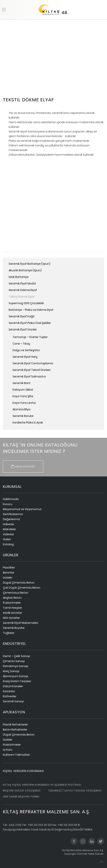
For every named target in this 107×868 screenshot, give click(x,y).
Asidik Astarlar (12, 613)
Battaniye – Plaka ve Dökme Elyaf (31, 310)
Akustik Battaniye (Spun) (25, 270)
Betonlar (9, 573)
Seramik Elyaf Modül (22, 283)
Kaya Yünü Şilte (23, 396)
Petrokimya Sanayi (16, 666)
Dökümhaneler (13, 686)
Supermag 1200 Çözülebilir (26, 303)
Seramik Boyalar (14, 628)
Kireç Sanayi (11, 671)
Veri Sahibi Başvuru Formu (21, 797)
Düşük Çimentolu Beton (19, 583)
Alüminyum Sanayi (16, 676)
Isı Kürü (8, 750)
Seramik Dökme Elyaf (23, 290)
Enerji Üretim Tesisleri (17, 681)
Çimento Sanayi (14, 661)
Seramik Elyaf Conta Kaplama (33, 363)
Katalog (8, 544)
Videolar (8, 534)
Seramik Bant (21, 383)
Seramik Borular (23, 416)
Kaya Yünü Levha (24, 403)
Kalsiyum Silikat (23, 390)
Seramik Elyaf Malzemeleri (21, 623)
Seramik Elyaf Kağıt (22, 316)
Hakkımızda (11, 499)
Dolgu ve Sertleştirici (26, 350)
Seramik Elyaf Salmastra (29, 376)
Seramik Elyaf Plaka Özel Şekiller (30, 323)
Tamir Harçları (12, 608)
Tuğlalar (9, 633)
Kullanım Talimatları (16, 755)
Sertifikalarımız (13, 514)
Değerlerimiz (11, 519)
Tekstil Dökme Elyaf (22, 297)
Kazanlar (9, 691)
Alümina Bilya (21, 409)
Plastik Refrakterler (15, 725)
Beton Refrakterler (15, 730)
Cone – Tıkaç (21, 344)
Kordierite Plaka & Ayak (28, 422)
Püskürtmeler (12, 603)
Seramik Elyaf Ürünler (23, 329)
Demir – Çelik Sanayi (16, 656)
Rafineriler (10, 696)
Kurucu (8, 504)
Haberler (9, 524)
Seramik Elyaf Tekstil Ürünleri (32, 370)
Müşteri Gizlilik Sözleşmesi (22, 791)
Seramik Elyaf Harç (25, 357)
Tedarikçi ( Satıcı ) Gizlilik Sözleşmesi (75, 791)
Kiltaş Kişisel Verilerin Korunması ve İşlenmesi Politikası (42, 785)
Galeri (7, 539)
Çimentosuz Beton (16, 593)
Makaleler (9, 529)
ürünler (11, 555)
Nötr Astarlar (11, 618)
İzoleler (8, 578)
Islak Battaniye (19, 277)
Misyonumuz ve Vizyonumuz (22, 509)
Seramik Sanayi (13, 701)
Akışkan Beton (12, 598)
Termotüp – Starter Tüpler (30, 337)
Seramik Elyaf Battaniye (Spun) (29, 264)
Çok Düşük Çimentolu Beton (22, 588)
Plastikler (9, 568)
